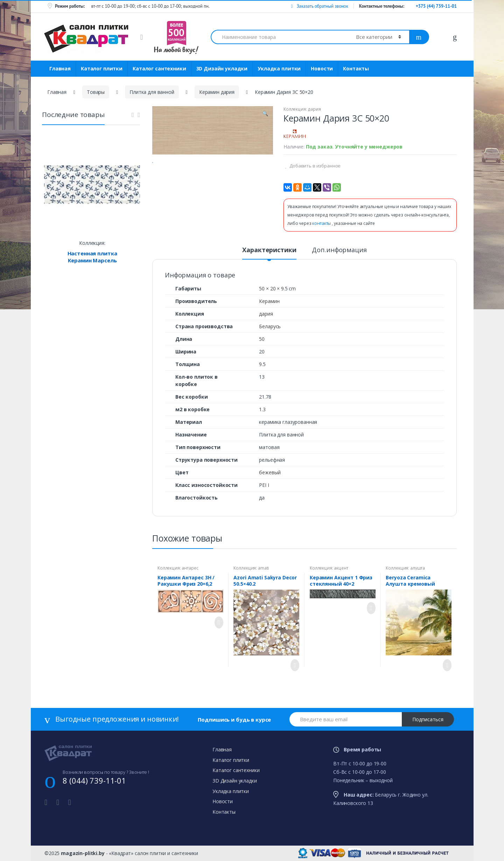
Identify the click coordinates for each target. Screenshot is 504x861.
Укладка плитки (279, 68)
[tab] (269, 253)
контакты (322, 223)
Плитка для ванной (152, 92)
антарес (190, 568)
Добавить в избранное (314, 166)
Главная (60, 68)
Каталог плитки (102, 68)
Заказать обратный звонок (319, 6)
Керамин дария (217, 92)
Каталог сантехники (159, 68)
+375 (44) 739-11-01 (436, 6)
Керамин (269, 301)
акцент (341, 568)
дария (314, 109)
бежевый (270, 472)
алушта (418, 568)
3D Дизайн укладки (222, 68)
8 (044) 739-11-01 (94, 780)
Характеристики (269, 250)
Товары (96, 92)
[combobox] (279, 37)
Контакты (356, 68)
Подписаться (428, 719)
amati (263, 568)
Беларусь (270, 326)
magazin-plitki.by (83, 853)
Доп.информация (339, 250)
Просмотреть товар (217, 622)
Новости (322, 68)
